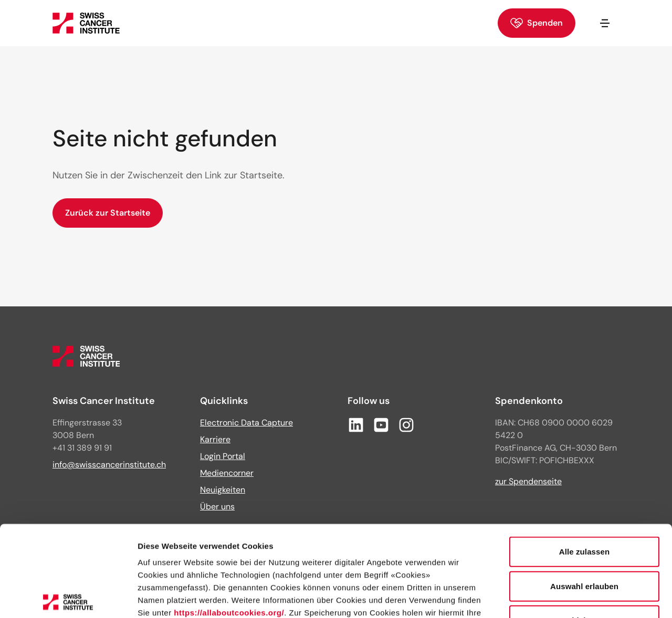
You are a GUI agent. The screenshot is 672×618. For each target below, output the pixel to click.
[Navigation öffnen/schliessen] (605, 23)
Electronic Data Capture (246, 423)
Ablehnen (584, 526)
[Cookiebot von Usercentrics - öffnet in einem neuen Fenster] (68, 598)
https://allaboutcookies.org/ (229, 519)
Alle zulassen (584, 458)
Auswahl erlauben (584, 492)
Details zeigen (558, 597)
